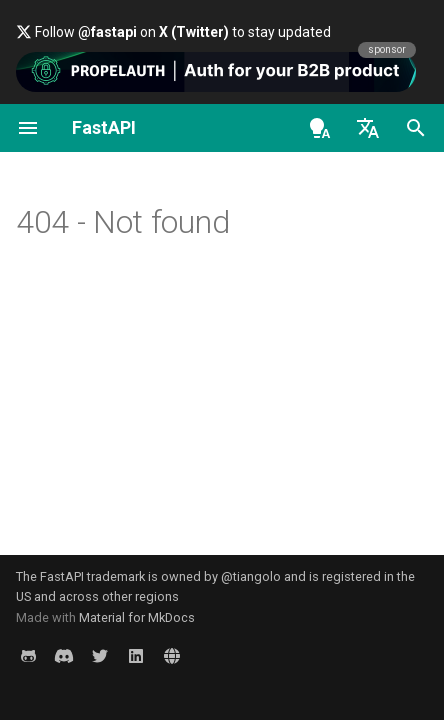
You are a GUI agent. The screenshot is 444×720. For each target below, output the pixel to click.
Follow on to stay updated (173, 32)
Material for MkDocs (137, 617)
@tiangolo (251, 576)
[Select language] (368, 128)
